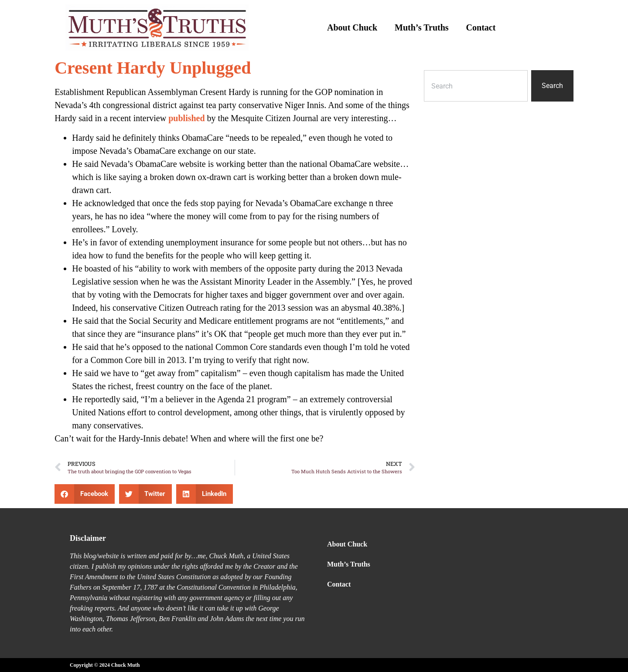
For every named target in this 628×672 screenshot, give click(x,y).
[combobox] (476, 86)
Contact (481, 27)
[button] (85, 494)
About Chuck (352, 27)
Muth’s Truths (422, 27)
